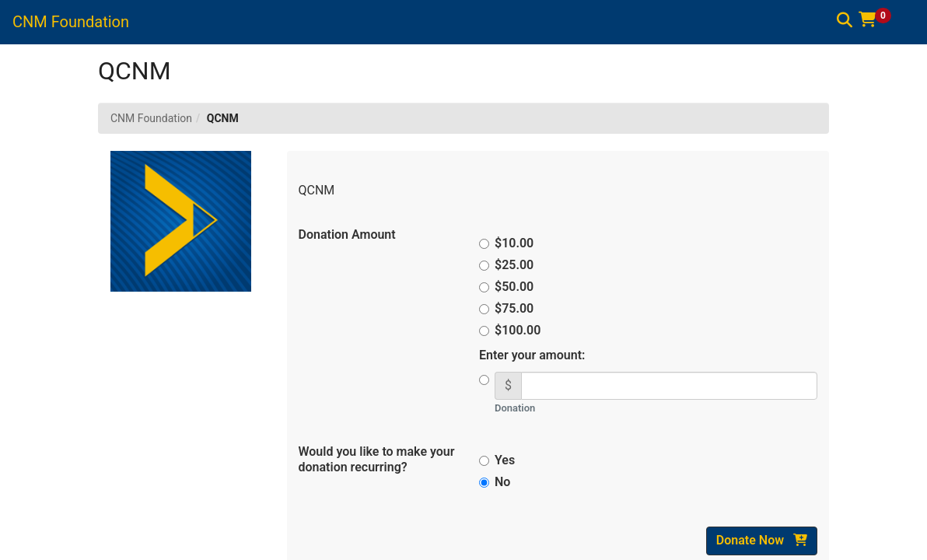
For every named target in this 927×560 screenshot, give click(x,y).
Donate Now (762, 540)
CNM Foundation (151, 118)
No (495, 482)
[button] (880, 19)
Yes (497, 460)
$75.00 (509, 308)
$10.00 (509, 243)
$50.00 (509, 287)
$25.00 (509, 265)
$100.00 (510, 330)
